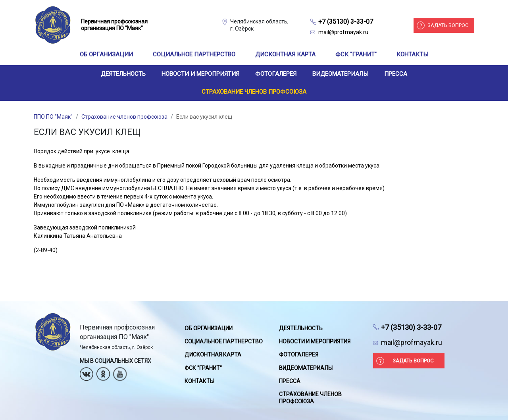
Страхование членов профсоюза (254, 92)
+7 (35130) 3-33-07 (346, 22)
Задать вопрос (448, 25)
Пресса (396, 74)
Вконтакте (87, 371)
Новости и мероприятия (200, 74)
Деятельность (123, 74)
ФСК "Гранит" (356, 54)
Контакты (412, 54)
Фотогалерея (276, 74)
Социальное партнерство (194, 54)
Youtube (120, 371)
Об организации (106, 54)
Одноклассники (103, 371)
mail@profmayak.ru (343, 32)
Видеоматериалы (340, 74)
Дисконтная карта (285, 54)
